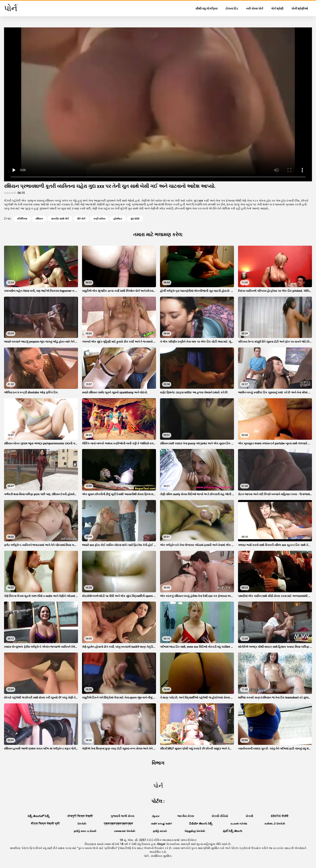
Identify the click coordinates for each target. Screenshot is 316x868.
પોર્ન (147, 856)
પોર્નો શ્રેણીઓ (300, 8)
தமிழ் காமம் (160, 831)
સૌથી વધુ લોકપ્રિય (206, 8)
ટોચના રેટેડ (232, 8)
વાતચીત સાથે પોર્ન (60, 219)
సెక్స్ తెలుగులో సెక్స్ (39, 816)
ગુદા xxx (135, 219)
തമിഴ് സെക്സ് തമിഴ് (161, 823)
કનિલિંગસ (22, 219)
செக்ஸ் (82, 823)
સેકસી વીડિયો (220, 816)
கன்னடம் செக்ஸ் (275, 823)
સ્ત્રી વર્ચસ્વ (99, 219)
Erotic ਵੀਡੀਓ (280, 816)
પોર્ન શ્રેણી (277, 8)
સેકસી (249, 816)
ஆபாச (156, 816)
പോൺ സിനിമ (239, 823)
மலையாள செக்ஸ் (125, 831)
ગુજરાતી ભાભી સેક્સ (122, 816)
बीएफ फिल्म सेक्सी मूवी (45, 823)
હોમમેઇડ (118, 219)
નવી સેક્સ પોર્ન (255, 8)
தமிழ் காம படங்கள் (85, 831)
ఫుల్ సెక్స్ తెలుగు (233, 831)
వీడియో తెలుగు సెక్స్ (201, 823)
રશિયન (39, 219)
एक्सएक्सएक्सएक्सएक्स (118, 823)
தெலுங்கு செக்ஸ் (195, 831)
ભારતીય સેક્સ (186, 816)
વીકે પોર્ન (81, 219)
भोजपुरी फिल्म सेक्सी (80, 816)
